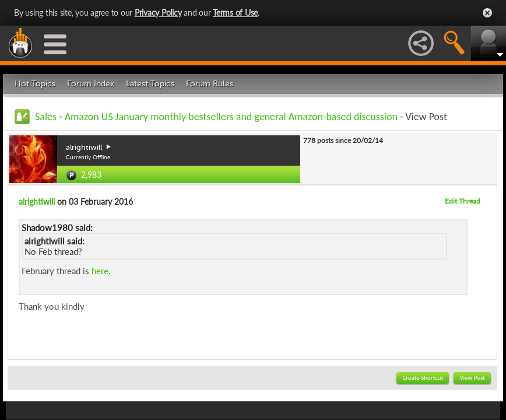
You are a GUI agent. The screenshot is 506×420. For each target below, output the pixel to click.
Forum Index (91, 84)
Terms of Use (235, 13)
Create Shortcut (423, 378)
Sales (46, 117)
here (100, 271)
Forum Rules (210, 84)
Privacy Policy (158, 13)
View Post (472, 378)
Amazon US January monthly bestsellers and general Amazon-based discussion (231, 117)
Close (487, 13)
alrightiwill (37, 202)
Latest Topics (150, 84)
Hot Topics (35, 84)
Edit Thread (463, 201)
